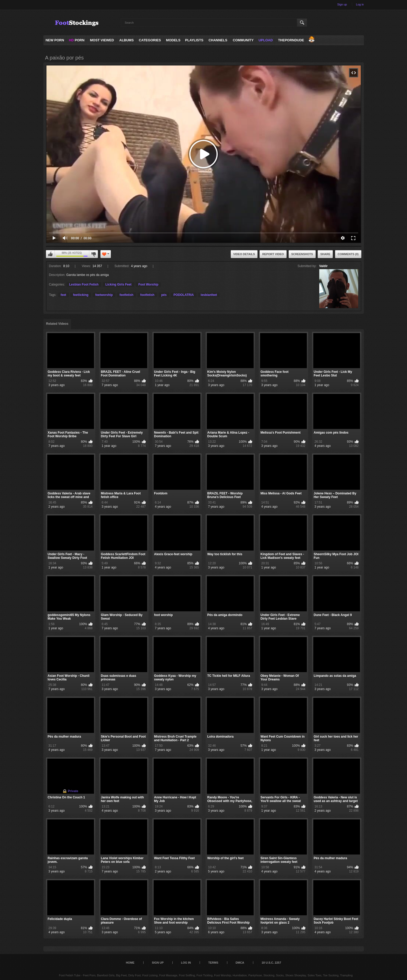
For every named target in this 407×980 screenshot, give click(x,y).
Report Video (273, 254)
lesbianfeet (209, 295)
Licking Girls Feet (118, 284)
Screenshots (302, 254)
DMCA (240, 963)
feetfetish (127, 295)
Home (130, 963)
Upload (266, 40)
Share (325, 254)
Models (173, 40)
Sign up (342, 4)
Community (243, 40)
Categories (150, 40)
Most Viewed (102, 40)
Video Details (244, 254)
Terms (213, 963)
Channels (218, 40)
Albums (127, 40)
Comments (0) (348, 254)
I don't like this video (93, 254)
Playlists (194, 40)
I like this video (50, 254)
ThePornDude (291, 40)
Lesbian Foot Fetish (84, 284)
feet (63, 295)
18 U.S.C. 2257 (271, 963)
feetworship (104, 295)
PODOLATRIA (184, 295)
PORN (77, 40)
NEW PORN (55, 40)
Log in (360, 4)
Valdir (324, 266)
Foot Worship (148, 284)
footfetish (147, 295)
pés (164, 295)
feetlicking (81, 295)
